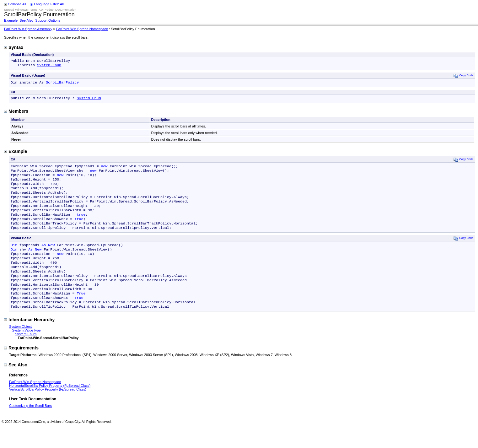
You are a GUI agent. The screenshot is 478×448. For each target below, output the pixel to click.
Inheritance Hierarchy (29, 341)
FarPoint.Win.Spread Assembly (28, 29)
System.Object (20, 348)
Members (16, 114)
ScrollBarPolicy (62, 84)
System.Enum (49, 66)
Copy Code (463, 77)
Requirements (21, 369)
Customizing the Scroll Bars (30, 427)
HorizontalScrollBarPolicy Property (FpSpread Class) (50, 407)
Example (11, 20)
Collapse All (17, 4)
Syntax (14, 47)
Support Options (48, 20)
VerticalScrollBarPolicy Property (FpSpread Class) (48, 411)
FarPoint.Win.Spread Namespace (82, 29)
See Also (26, 20)
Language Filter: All (49, 4)
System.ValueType (26, 352)
